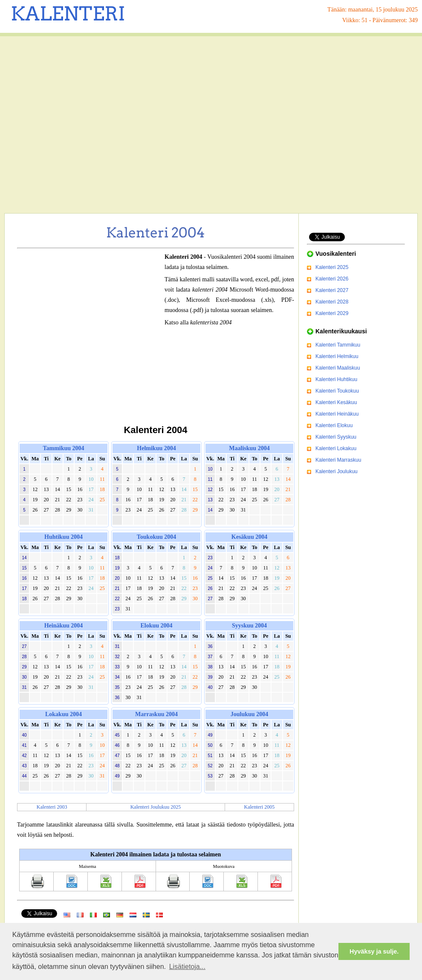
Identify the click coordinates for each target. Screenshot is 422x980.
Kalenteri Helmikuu (337, 356)
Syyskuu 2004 (249, 626)
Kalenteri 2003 (52, 807)
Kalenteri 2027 (332, 290)
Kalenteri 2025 (332, 267)
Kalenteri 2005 (260, 807)
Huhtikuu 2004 (64, 537)
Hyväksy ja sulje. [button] (374, 951)
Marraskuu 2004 (156, 714)
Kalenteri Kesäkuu (336, 402)
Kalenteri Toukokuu (337, 391)
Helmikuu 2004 (156, 448)
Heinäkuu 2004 (64, 626)
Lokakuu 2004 (64, 714)
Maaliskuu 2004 (249, 448)
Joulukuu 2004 (249, 714)
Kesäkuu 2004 (249, 537)
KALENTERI (68, 14)
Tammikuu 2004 (63, 448)
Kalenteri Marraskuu (338, 460)
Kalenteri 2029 (332, 313)
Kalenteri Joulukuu (337, 471)
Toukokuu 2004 (156, 537)
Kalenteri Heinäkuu (337, 414)
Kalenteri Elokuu (334, 425)
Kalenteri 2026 (332, 279)
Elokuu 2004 (156, 626)
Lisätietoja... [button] (187, 967)
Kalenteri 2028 (332, 302)
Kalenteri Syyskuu (336, 437)
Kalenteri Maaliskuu (338, 368)
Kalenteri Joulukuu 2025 (156, 807)
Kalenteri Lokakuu (336, 448)
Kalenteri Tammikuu (338, 345)
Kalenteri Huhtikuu (336, 379)
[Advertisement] (80, 125)
